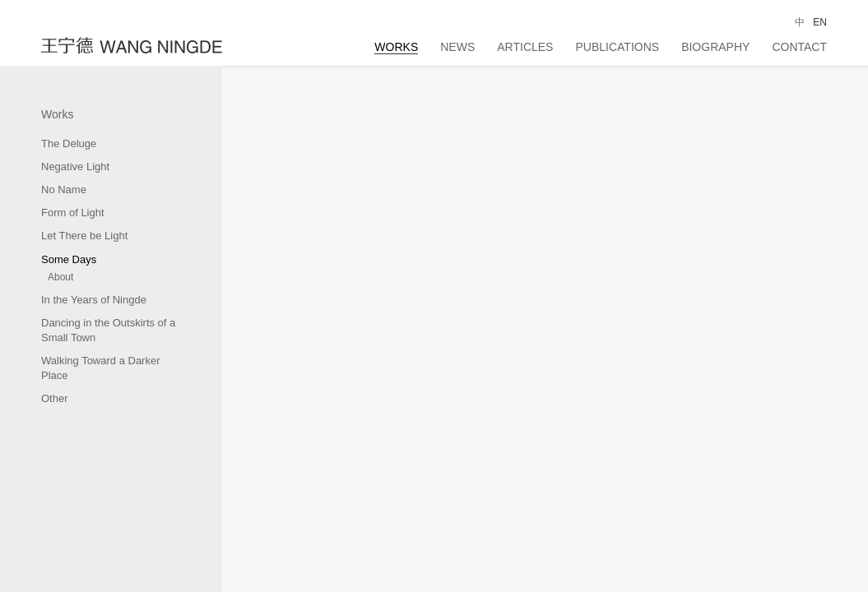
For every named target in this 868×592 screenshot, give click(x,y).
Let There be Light (84, 236)
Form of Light (73, 213)
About (60, 277)
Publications (617, 47)
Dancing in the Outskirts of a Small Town (108, 330)
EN (820, 22)
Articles (525, 47)
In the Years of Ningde (94, 300)
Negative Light (75, 166)
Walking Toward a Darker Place (101, 368)
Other (55, 398)
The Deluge (69, 143)
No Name (64, 190)
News (457, 47)
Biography (715, 47)
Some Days (69, 259)
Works (396, 47)
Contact (799, 47)
